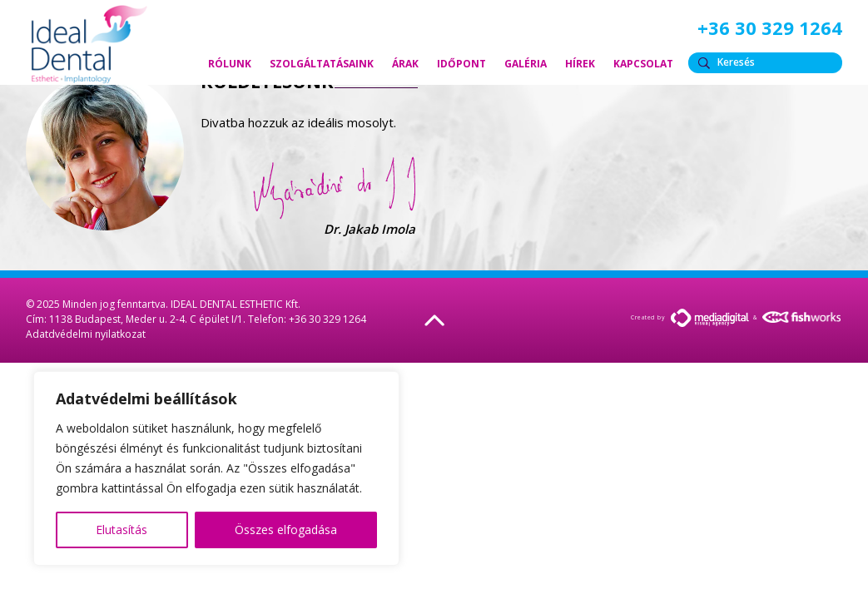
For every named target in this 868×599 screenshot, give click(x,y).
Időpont (461, 64)
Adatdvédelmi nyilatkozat (86, 334)
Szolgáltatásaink (322, 64)
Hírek (580, 64)
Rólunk (230, 64)
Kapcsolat (643, 64)
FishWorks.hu (802, 317)
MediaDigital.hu (710, 318)
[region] (216, 468)
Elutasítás (122, 530)
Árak (405, 64)
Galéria (526, 64)
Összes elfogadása (286, 530)
